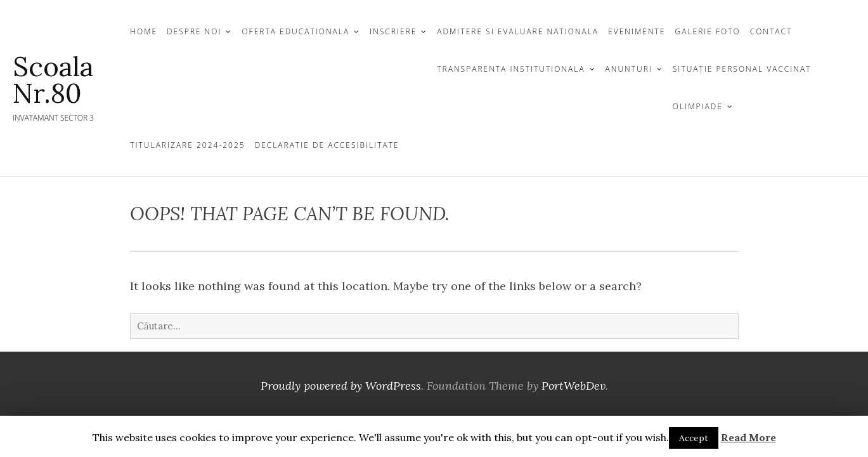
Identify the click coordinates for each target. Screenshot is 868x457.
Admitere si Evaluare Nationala (518, 31)
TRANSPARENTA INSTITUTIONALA (511, 69)
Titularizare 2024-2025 (187, 145)
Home (144, 31)
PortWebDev (573, 386)
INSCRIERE (393, 31)
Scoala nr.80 (53, 80)
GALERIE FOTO (708, 31)
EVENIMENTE (637, 31)
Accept (694, 438)
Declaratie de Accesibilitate (327, 145)
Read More (748, 437)
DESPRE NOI (194, 31)
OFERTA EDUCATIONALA (295, 31)
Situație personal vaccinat (742, 69)
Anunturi (629, 69)
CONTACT (771, 31)
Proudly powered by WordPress (341, 386)
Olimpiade (698, 106)
